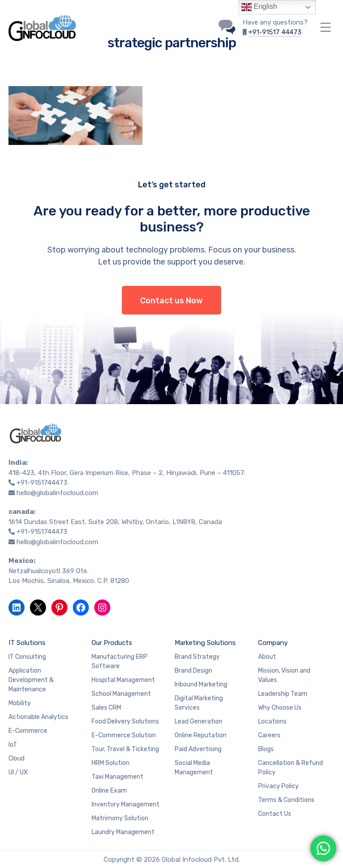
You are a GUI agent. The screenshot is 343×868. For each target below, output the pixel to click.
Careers (269, 735)
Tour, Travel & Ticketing (125, 749)
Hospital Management (123, 680)
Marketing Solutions (205, 643)
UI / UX (18, 772)
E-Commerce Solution (124, 735)
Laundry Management (123, 832)
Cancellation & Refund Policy (291, 768)
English (259, 7)
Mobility (20, 703)
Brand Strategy (197, 657)
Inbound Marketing (201, 684)
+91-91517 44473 (275, 32)
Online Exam (109, 791)
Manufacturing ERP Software (119, 661)
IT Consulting (27, 657)
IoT (13, 745)
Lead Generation (199, 721)
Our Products (112, 643)
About (267, 657)
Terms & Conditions (286, 800)
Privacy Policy (278, 786)
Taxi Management (117, 777)
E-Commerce (28, 731)
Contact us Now (171, 301)
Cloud (17, 758)
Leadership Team (283, 694)
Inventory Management (125, 804)
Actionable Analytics (38, 717)
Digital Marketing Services (199, 703)
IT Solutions (27, 643)
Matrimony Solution (120, 818)
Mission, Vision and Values (284, 675)
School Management (121, 694)
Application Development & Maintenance (31, 680)
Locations (272, 721)
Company (273, 643)
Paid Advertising (198, 749)
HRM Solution (111, 763)
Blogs (266, 749)
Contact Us (275, 814)
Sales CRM (106, 708)
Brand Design (193, 671)
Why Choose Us (280, 708)
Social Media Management (194, 768)
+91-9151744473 (42, 483)
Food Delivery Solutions (125, 721)
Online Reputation (201, 735)
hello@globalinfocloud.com (57, 493)
